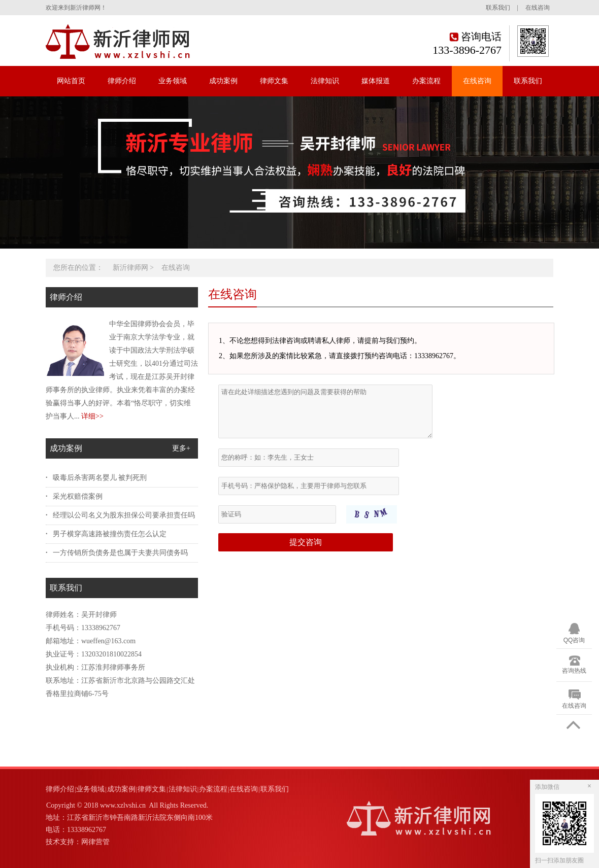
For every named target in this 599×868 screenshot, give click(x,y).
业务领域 (173, 81)
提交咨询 (306, 542)
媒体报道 (376, 81)
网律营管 (95, 842)
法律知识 (325, 81)
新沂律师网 (130, 268)
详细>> (92, 416)
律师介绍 (122, 81)
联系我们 (498, 8)
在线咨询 (538, 8)
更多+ (181, 448)
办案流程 (426, 81)
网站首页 (71, 81)
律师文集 (274, 81)
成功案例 (223, 81)
